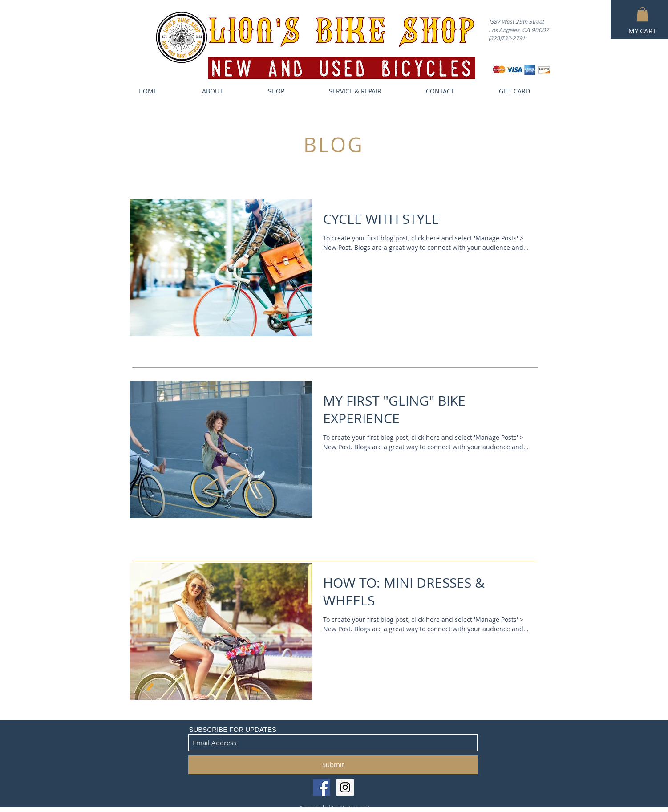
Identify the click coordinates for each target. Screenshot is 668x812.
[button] (642, 14)
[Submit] (333, 765)
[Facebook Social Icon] (322, 787)
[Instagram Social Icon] (345, 787)
